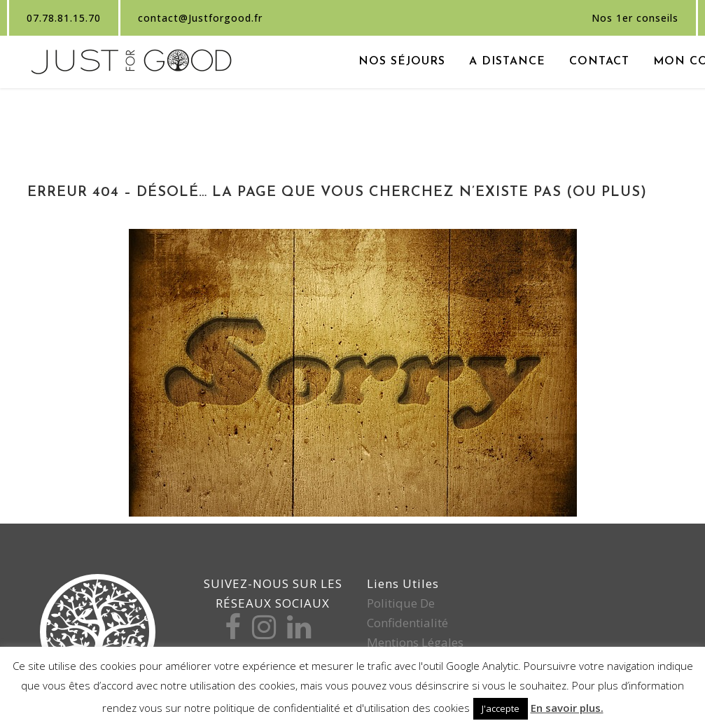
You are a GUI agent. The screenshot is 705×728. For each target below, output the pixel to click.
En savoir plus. (567, 708)
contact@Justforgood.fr (200, 18)
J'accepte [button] (501, 708)
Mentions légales (415, 642)
